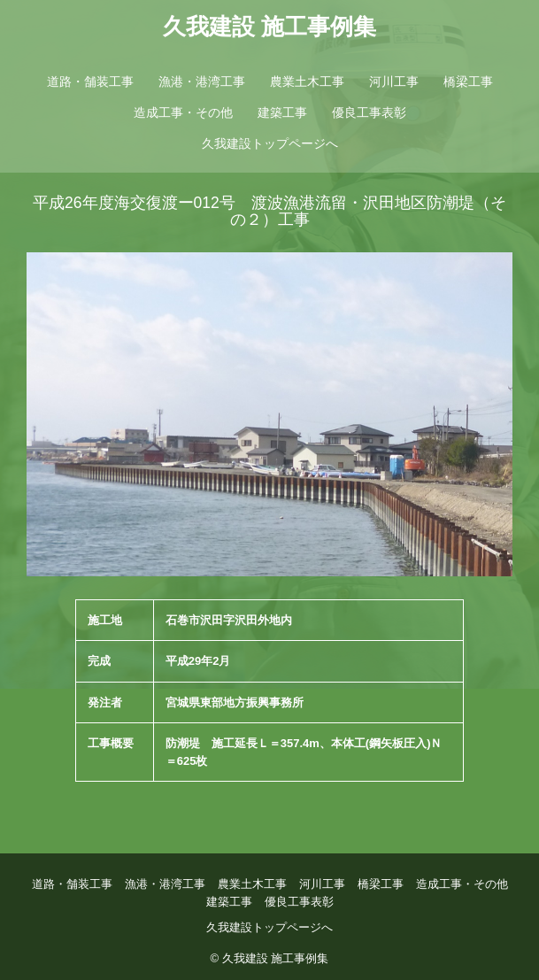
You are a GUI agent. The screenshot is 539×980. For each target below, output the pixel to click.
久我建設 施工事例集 (269, 27)
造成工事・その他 (183, 112)
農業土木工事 (307, 81)
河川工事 (394, 81)
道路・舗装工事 (90, 81)
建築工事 (282, 112)
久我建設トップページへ (270, 143)
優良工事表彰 (369, 112)
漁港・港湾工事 (202, 81)
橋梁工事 (468, 81)
